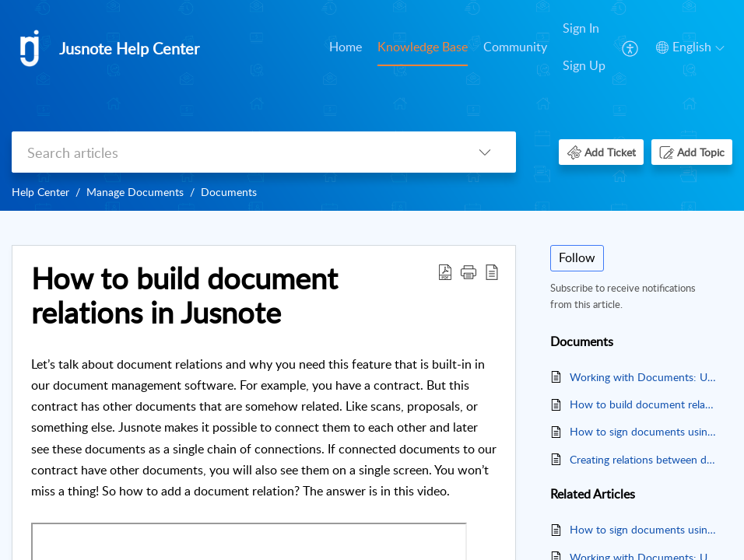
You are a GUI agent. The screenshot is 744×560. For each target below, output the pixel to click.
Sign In (581, 28)
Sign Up (584, 65)
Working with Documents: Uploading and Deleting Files (643, 377)
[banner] (372, 105)
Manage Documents (135, 192)
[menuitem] (346, 48)
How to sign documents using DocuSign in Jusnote (643, 431)
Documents (229, 192)
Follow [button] (577, 257)
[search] (233, 152)
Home (346, 47)
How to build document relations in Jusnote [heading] (184, 296)
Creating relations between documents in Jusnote (643, 459)
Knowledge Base (423, 47)
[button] (631, 47)
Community (515, 47)
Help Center (40, 192)
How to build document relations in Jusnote (643, 404)
